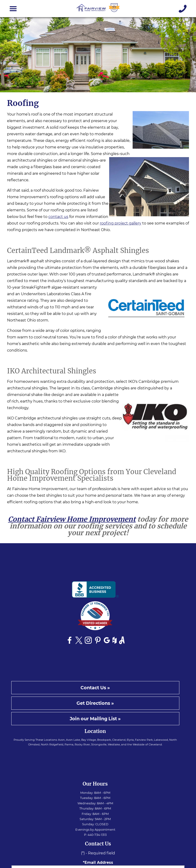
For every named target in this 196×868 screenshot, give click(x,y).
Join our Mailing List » (95, 719)
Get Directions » (95, 703)
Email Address (99, 862)
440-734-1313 (97, 835)
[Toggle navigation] (13, 9)
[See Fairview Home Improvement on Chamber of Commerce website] (95, 617)
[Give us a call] (183, 9)
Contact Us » (95, 688)
